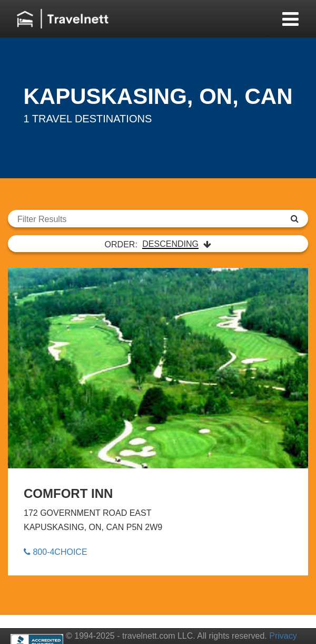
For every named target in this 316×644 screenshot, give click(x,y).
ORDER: (158, 244)
